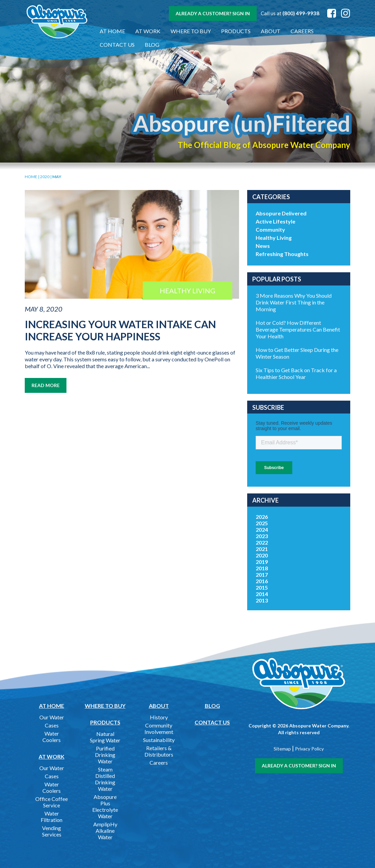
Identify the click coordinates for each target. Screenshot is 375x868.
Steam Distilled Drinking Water (105, 779)
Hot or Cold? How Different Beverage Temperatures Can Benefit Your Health (298, 329)
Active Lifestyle (275, 221)
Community (270, 229)
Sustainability (159, 740)
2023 (262, 536)
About (271, 31)
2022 (262, 542)
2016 (262, 581)
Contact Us (117, 45)
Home (31, 177)
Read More (46, 385)
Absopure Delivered (281, 213)
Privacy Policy (309, 749)
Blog (152, 45)
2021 (262, 549)
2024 (262, 530)
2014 (262, 594)
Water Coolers (52, 737)
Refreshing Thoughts (282, 254)
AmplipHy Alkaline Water (105, 831)
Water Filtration (52, 817)
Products (236, 31)
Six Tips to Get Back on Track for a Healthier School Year (296, 373)
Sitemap (282, 749)
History (159, 717)
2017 (262, 575)
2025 (262, 523)
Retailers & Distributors (159, 751)
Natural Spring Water (105, 737)
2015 (262, 587)
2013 (262, 600)
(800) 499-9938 (301, 13)
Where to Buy (191, 31)
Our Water (52, 717)
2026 (262, 517)
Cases (52, 725)
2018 (262, 568)
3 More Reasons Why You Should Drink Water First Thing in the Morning (294, 302)
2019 (262, 562)
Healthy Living (274, 238)
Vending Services (52, 831)
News (263, 246)
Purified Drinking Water (105, 755)
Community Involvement (159, 728)
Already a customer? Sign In (213, 13)
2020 (45, 177)
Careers (302, 31)
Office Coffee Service (52, 802)
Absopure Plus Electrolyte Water (105, 806)
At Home (112, 31)
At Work (148, 31)
